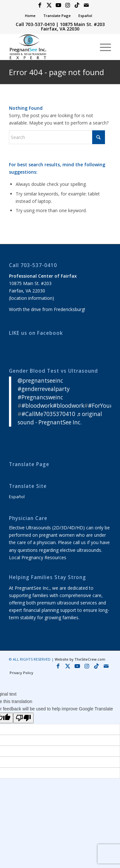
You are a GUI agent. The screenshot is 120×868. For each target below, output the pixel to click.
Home (30, 16)
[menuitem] (30, 16)
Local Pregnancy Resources (38, 557)
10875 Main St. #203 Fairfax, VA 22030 (73, 26)
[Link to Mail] (86, 5)
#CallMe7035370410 (48, 414)
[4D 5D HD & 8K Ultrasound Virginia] (50, 47)
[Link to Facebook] (40, 5)
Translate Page (57, 16)
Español (85, 16)
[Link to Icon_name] (77, 5)
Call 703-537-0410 (35, 24)
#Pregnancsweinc (40, 397)
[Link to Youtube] (59, 5)
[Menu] (102, 47)
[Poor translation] (23, 718)
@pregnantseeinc (40, 381)
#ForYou (99, 406)
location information (31, 298)
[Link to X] (49, 5)
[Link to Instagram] (68, 5)
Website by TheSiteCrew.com (80, 659)
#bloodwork (37, 406)
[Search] (57, 137)
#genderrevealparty (44, 389)
